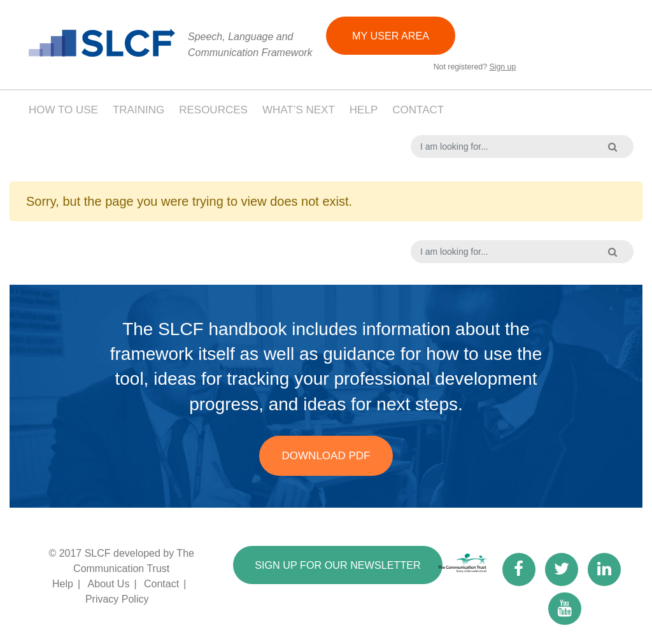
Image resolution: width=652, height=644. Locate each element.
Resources (213, 110)
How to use (63, 110)
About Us (109, 584)
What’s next (299, 110)
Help (364, 110)
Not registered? (475, 68)
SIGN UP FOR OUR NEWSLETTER (343, 566)
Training (138, 110)
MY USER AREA (393, 35)
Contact (418, 110)
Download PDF (326, 456)
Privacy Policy (117, 599)
